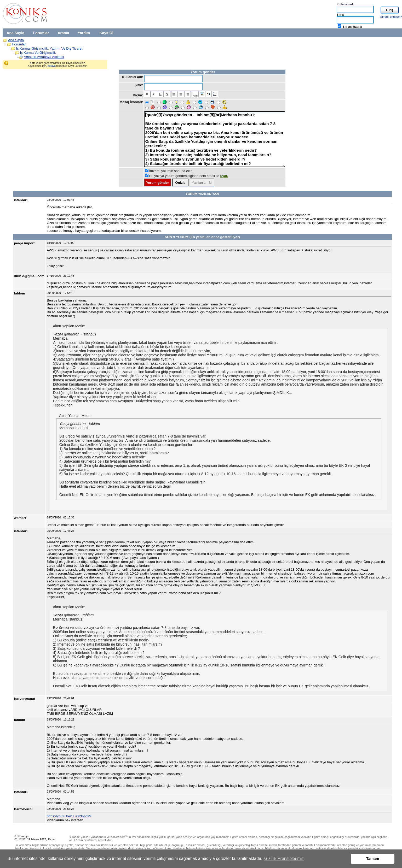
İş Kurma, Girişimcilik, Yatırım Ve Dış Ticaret (49, 48)
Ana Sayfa (15, 33)
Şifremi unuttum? (391, 17)
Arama (63, 33)
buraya (52, 66)
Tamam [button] (373, 859)
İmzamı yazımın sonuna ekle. (171, 171)
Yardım (84, 33)
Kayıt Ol (107, 33)
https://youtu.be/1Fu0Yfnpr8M (69, 816)
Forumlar (41, 33)
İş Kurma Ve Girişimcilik (38, 53)
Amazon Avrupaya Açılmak (44, 57)
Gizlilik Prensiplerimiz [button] (284, 858)
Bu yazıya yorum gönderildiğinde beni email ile (189, 176)
